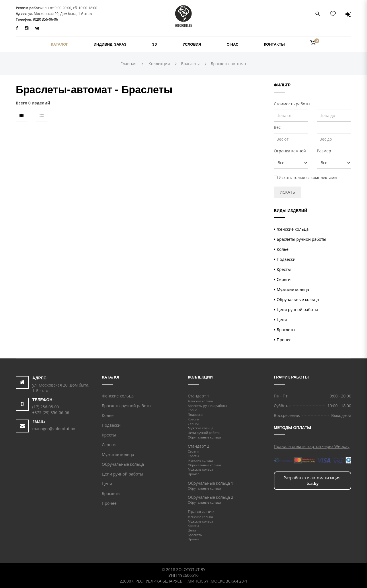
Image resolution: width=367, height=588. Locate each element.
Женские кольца (293, 229)
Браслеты (286, 330)
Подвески (286, 259)
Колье (283, 249)
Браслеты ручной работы (301, 239)
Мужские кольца (293, 289)
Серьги (284, 279)
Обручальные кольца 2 (211, 497)
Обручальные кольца (298, 299)
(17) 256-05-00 (46, 407)
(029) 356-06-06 (46, 19)
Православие (201, 512)
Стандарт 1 (199, 396)
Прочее (284, 340)
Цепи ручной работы (297, 309)
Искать (287, 192)
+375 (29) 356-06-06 (51, 413)
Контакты (274, 44)
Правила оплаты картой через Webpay (312, 446)
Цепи (282, 320)
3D (155, 44)
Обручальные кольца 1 (211, 483)
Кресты (284, 269)
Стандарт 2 (199, 446)
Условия (192, 44)
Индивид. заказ (110, 44)
